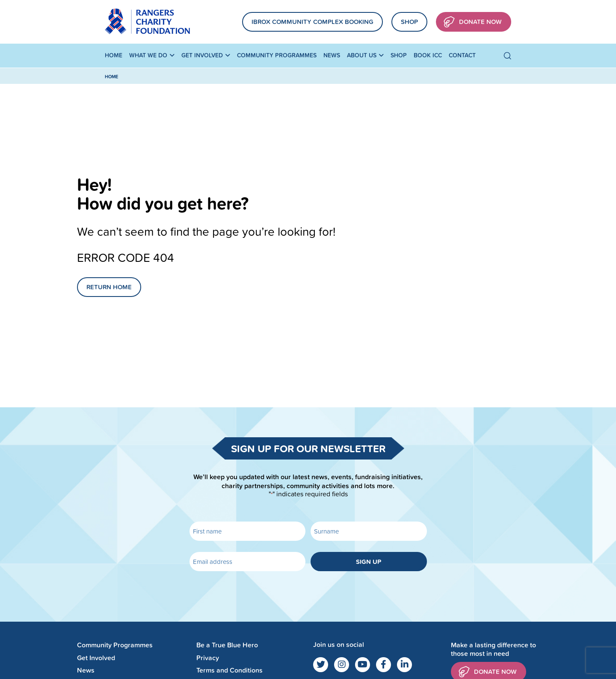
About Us (362, 55)
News (332, 55)
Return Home (109, 287)
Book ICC (428, 55)
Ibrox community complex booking (312, 22)
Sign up (369, 562)
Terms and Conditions (230, 670)
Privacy (208, 658)
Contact (462, 55)
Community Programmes (277, 55)
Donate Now (473, 22)
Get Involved (202, 55)
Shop (409, 22)
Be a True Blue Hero (227, 645)
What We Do (148, 55)
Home (114, 55)
